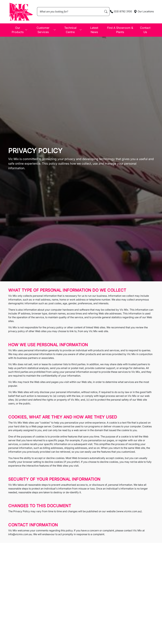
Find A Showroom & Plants (120, 30)
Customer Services (46, 30)
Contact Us (145, 30)
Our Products (20, 30)
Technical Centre (73, 30)
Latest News (94, 30)
